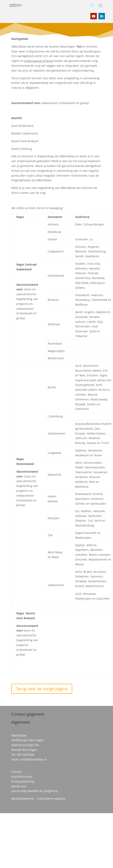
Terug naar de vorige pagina (42, 689)
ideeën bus (19, 786)
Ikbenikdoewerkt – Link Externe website (38, 799)
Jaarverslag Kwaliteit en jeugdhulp (35, 791)
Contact (16, 772)
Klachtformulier (22, 777)
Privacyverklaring (23, 781)
